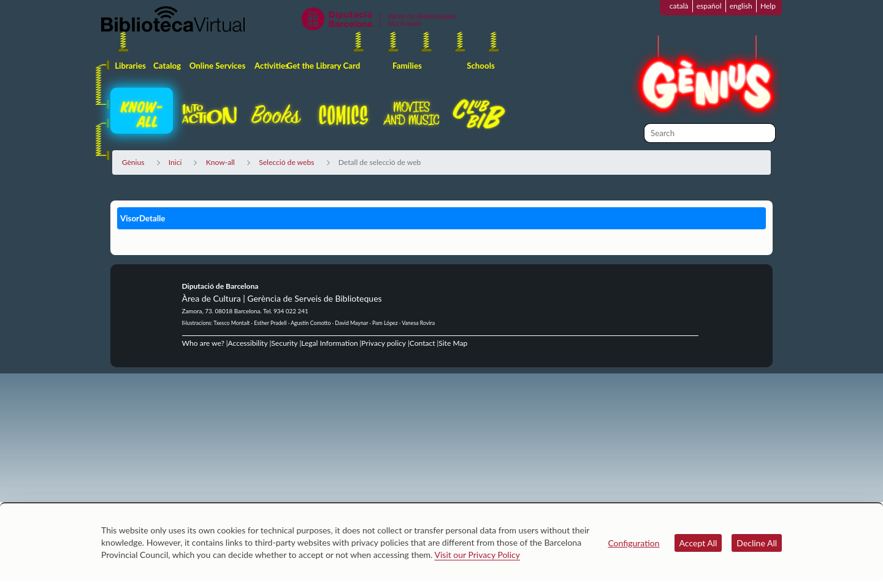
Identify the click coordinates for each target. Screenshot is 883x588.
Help (768, 6)
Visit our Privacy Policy (477, 555)
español (709, 6)
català (679, 6)
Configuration (633, 543)
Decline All (757, 543)
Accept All (698, 543)
